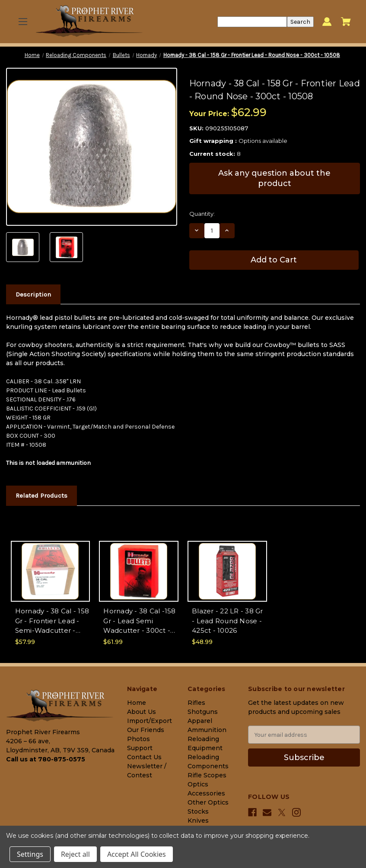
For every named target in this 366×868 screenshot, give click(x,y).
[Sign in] (327, 22)
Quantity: (202, 214)
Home (137, 703)
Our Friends (146, 730)
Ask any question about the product (274, 178)
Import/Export (150, 721)
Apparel (200, 721)
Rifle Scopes (207, 775)
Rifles (196, 703)
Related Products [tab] (41, 496)
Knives (198, 821)
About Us (142, 712)
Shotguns (203, 712)
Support (140, 748)
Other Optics (208, 802)
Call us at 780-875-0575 (46, 759)
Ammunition (207, 730)
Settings (30, 854)
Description (33, 294)
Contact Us (144, 757)
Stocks (198, 811)
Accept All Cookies (137, 854)
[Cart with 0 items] (346, 22)
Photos (138, 739)
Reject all (75, 854)
